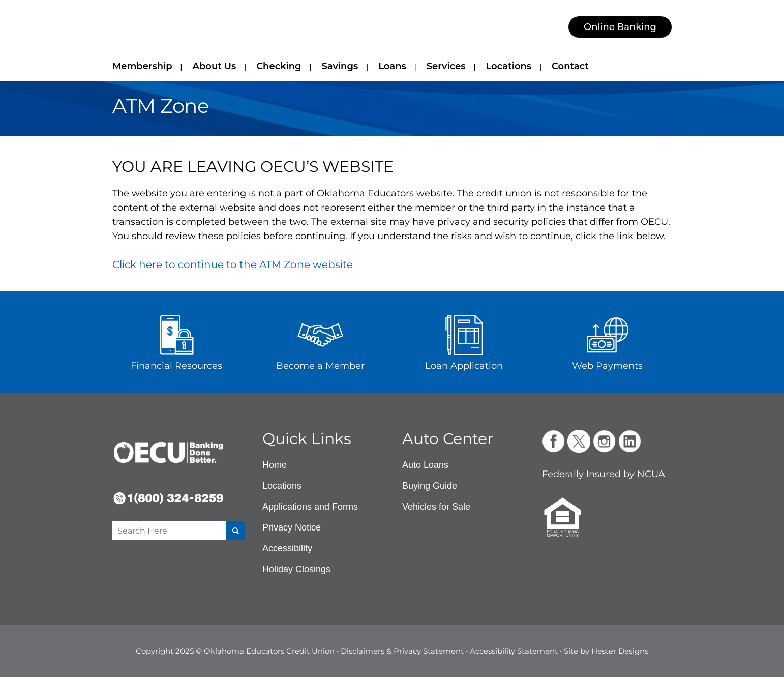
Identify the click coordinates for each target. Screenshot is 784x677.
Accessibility (287, 548)
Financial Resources (176, 366)
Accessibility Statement (514, 651)
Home (275, 465)
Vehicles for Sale (436, 507)
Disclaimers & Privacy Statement (402, 651)
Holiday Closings (296, 569)
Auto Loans (425, 465)
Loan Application (464, 366)
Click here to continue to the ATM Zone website (233, 264)
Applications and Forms (310, 507)
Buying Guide (430, 486)
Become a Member (320, 366)
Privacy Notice (292, 527)
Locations (282, 486)
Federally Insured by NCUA (604, 474)
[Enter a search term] (164, 531)
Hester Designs (620, 651)
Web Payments (607, 366)
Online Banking (620, 27)
